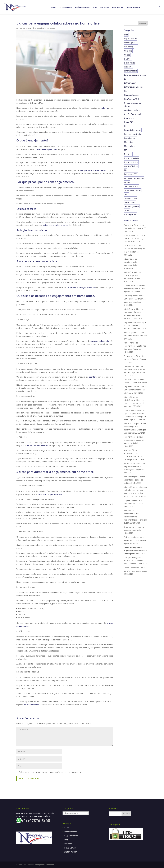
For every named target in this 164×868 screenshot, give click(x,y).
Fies (126, 91)
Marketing (129, 142)
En (125, 79)
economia (128, 67)
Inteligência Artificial (133, 134)
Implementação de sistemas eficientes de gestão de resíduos (136, 480)
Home (53, 7)
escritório (93, 377)
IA (125, 126)
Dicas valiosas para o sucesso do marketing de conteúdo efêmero (134, 249)
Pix (126, 170)
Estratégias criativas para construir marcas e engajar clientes (135, 238)
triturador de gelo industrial (50, 494)
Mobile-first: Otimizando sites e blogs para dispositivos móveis (134, 275)
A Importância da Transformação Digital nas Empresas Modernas (135, 346)
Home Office (40, 28)
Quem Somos (117, 7)
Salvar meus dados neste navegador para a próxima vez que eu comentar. (51, 772)
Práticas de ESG (131, 174)
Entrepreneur (130, 83)
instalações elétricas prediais (55, 225)
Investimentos (130, 138)
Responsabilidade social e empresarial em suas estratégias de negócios (135, 467)
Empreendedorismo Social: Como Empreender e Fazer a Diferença (135, 390)
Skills (126, 194)
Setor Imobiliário (131, 186)
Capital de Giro (131, 39)
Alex (20, 28)
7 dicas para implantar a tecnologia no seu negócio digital (135, 540)
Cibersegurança (131, 43)
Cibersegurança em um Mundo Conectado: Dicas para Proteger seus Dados (135, 369)
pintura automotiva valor (38, 446)
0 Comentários (50, 28)
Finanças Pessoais (132, 95)
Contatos (104, 7)
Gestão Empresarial (133, 114)
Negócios (128, 154)
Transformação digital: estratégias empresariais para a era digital (134, 440)
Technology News (132, 206)
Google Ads (129, 118)
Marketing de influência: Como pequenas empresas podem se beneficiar (135, 299)
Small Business (131, 198)
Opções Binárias (131, 166)
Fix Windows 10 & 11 (133, 99)
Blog (95, 7)
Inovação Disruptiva (133, 130)
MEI (126, 150)
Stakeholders (130, 202)
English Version (133, 7)
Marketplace (129, 146)
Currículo (128, 51)
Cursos (127, 55)
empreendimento (31, 705)
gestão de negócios (132, 110)
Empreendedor (65, 7)
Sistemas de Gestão (133, 190)
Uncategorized (130, 214)
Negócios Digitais (131, 158)
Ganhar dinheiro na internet (132, 104)
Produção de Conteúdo (134, 178)
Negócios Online (82, 7)
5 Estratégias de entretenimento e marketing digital (131, 262)
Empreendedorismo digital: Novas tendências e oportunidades (135, 325)
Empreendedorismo (45, 865)
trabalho (104, 108)
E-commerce (130, 63)
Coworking (129, 47)
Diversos (128, 59)
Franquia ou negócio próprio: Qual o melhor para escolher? (133, 561)
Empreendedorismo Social (135, 75)
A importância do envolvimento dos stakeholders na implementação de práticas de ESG (135, 517)
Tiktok (127, 210)
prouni (127, 182)
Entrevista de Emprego (134, 87)
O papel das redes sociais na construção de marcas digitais (134, 289)
